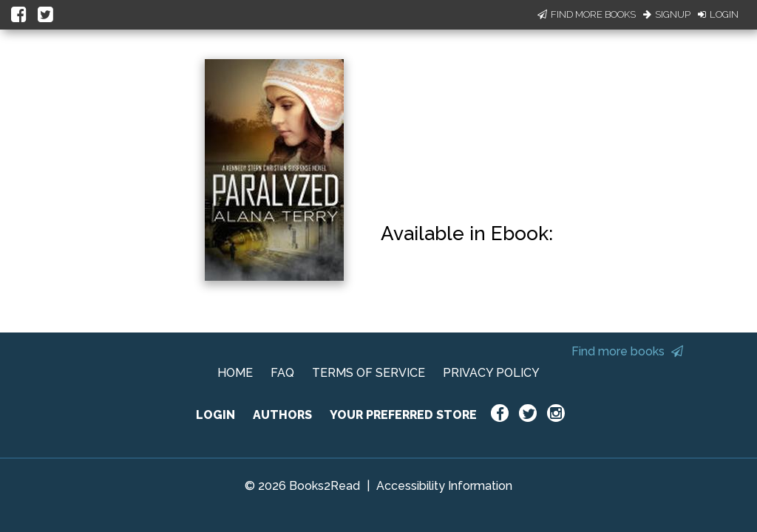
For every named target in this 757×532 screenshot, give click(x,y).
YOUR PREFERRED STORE (403, 415)
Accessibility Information (444, 486)
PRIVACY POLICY (491, 373)
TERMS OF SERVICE (369, 373)
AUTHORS (282, 415)
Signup (667, 14)
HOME (235, 373)
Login (718, 14)
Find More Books (587, 14)
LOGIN (215, 415)
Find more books (627, 351)
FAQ (282, 373)
